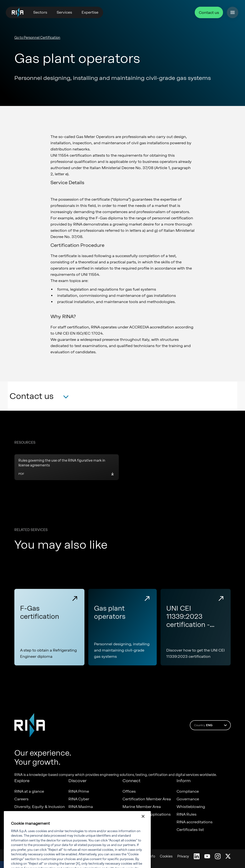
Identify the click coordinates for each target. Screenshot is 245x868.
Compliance (188, 791)
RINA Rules (187, 814)
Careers (21, 799)
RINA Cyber (79, 799)
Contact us (209, 13)
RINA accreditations (195, 822)
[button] (39, 398)
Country (211, 725)
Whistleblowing (191, 807)
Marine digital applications (147, 814)
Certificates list (190, 830)
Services (64, 12)
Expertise (90, 12)
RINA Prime (79, 791)
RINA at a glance (29, 791)
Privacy (183, 856)
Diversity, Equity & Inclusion (40, 807)
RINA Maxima (81, 807)
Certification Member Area (147, 799)
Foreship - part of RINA (89, 814)
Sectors (40, 12)
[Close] (143, 823)
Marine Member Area (142, 807)
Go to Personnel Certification (37, 38)
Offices (129, 791)
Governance (188, 799)
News (19, 814)
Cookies (166, 856)
